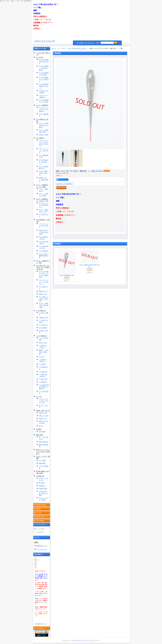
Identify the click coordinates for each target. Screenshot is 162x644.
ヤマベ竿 (39, 397)
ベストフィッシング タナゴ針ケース (44, 282)
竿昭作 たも (43, 418)
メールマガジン (40, 628)
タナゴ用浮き (40, 138)
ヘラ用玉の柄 (43, 372)
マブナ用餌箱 (43, 328)
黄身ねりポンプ (44, 291)
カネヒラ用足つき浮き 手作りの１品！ (90, 267)
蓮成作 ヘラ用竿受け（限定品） (44, 352)
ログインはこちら (42, 549)
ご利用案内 (82, 43)
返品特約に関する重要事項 (65, 184)
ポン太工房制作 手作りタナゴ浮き (44, 62)
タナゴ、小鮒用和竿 (42, 105)
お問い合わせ (91, 43)
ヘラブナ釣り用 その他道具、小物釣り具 (44, 387)
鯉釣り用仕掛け (44, 442)
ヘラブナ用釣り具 (42, 336)
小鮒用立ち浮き (44, 317)
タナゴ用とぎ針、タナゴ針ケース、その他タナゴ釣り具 (43, 268)
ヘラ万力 (42, 357)
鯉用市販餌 (42, 463)
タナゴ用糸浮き (44, 251)
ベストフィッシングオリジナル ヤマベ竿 (44, 401)
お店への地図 (39, 521)
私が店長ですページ (41, 624)
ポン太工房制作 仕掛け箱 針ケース (44, 86)
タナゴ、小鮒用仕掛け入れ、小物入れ (44, 125)
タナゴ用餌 (42, 460)
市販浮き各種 (43, 489)
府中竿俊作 (42, 432)
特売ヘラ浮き (43, 343)
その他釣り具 (40, 476)
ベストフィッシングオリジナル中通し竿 (44, 109)
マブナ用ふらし (44, 325)
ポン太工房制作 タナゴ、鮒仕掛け (44, 79)
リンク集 (38, 513)
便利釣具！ (42, 486)
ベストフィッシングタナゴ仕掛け (44, 226)
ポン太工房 (39, 57)
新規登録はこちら (42, 546)
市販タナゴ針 (43, 294)
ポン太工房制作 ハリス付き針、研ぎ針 (44, 68)
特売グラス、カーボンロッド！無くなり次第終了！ (43, 452)
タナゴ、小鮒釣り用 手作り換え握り (44, 305)
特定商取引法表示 (41, 505)
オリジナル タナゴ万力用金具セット (44, 205)
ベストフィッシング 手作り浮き (44, 151)
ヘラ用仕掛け (43, 382)
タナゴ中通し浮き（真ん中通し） (44, 162)
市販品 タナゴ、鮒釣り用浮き (44, 180)
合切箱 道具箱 (44, 135)
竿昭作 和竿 (43, 413)
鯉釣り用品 (39, 435)
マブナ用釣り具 (41, 311)
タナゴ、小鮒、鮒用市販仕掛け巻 (44, 256)
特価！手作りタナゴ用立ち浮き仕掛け (44, 232)
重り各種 (42, 483)
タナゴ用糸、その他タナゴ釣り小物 (44, 299)
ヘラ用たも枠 (43, 379)
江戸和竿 (39, 429)
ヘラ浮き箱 (42, 364)
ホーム (54, 48)
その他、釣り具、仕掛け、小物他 (44, 493)
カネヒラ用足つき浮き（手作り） (44, 173)
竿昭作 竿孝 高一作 (43, 411)
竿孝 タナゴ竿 (44, 416)
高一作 (41, 426)
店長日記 (38, 509)
